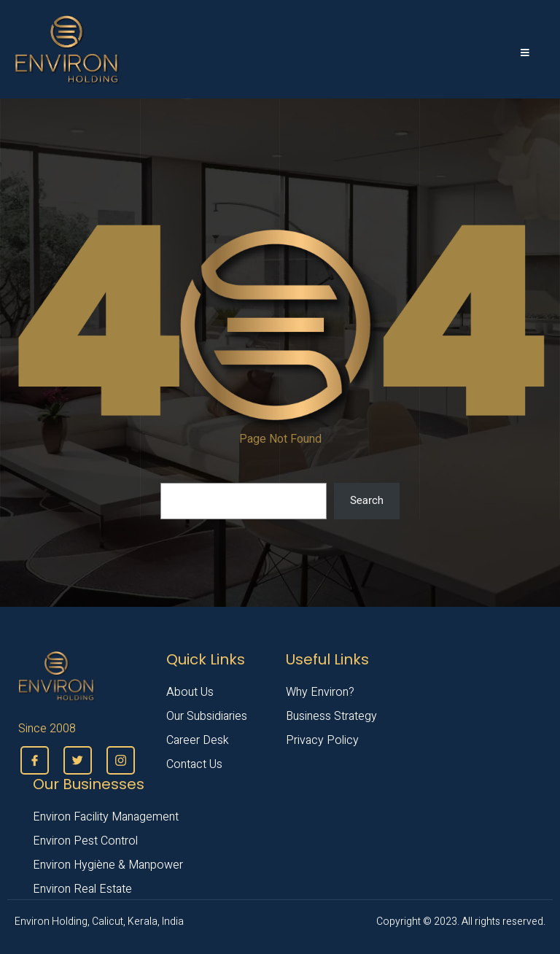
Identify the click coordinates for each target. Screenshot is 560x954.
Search (367, 500)
